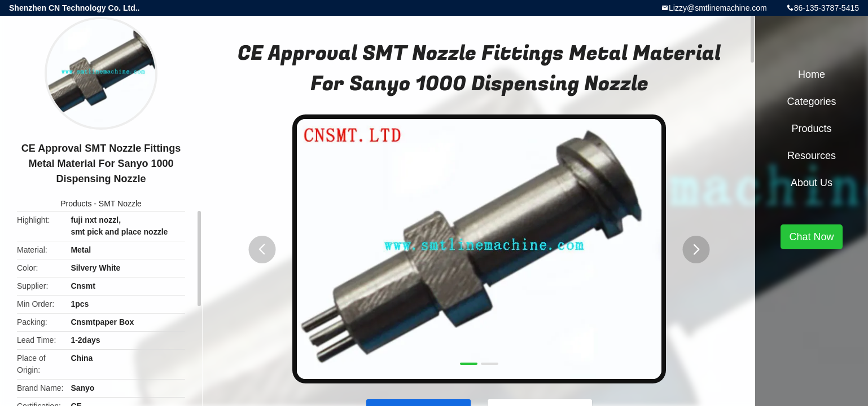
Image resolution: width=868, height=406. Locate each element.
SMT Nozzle (120, 204)
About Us (812, 183)
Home (812, 74)
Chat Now (811, 237)
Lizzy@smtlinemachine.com (718, 8)
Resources (812, 156)
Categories (811, 101)
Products (76, 204)
